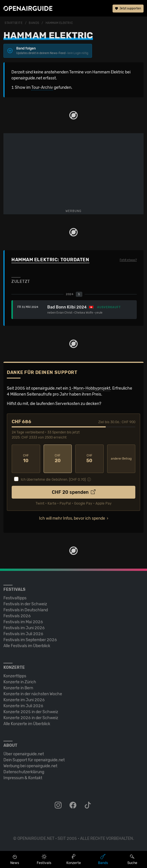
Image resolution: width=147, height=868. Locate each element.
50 (89, 459)
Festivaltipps (15, 598)
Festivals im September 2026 (30, 640)
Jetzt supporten (128, 9)
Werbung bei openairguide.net (30, 766)
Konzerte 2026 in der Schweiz (31, 718)
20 (58, 459)
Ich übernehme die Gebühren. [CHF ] (53, 480)
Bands (34, 23)
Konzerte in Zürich (20, 682)
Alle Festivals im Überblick (27, 646)
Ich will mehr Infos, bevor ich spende (72, 518)
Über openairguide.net (24, 754)
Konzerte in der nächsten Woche (33, 694)
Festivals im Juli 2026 (23, 634)
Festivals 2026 (17, 616)
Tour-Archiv (42, 88)
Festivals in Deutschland (26, 610)
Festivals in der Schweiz (25, 604)
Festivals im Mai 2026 (23, 622)
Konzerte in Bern (18, 688)
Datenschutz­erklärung (24, 772)
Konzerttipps (15, 676)
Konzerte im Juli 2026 (23, 706)
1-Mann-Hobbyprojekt (90, 388)
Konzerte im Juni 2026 (24, 700)
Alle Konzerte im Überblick (27, 724)
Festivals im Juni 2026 (24, 628)
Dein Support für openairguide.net (34, 760)
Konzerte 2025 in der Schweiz (31, 712)
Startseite (14, 23)
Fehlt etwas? (128, 260)
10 (26, 459)
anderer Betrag (121, 459)
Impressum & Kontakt (23, 778)
